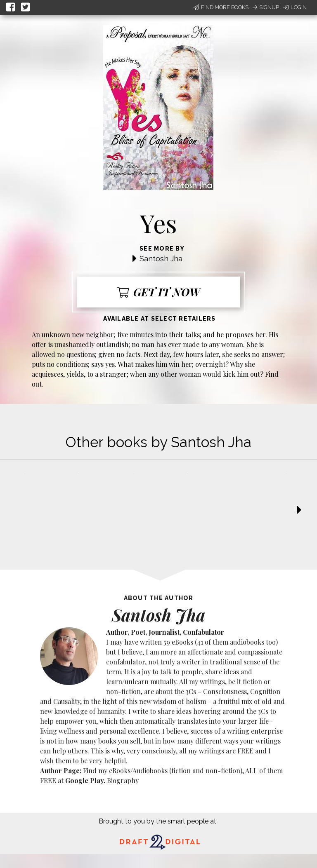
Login (295, 7)
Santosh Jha (161, 259)
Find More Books (221, 7)
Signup (266, 7)
